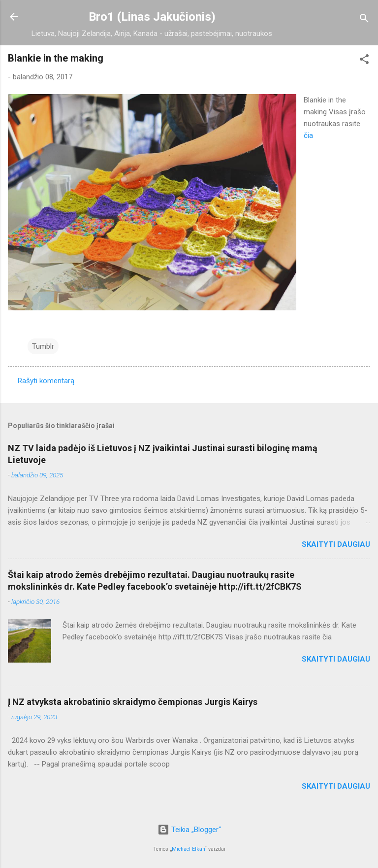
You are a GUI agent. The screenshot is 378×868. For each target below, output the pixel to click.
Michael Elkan (188, 849)
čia (308, 135)
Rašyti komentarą (46, 381)
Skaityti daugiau (336, 544)
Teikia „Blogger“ (189, 830)
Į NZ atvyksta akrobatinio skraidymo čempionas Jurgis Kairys (133, 702)
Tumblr (43, 346)
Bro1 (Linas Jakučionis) (152, 17)
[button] (364, 61)
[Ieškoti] (364, 20)
